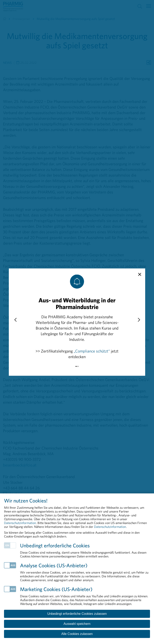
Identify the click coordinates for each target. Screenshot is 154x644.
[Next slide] (139, 320)
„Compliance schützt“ (92, 351)
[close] (140, 274)
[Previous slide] (15, 320)
